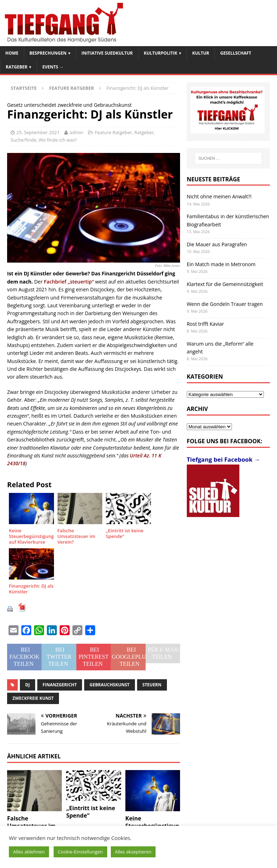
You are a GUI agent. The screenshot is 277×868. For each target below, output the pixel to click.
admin (76, 132)
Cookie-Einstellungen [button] (80, 852)
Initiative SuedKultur (107, 53)
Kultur (201, 53)
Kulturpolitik (161, 53)
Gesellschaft (236, 53)
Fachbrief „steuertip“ (69, 282)
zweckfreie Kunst (33, 698)
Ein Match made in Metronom (221, 264)
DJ (28, 685)
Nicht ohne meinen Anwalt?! (219, 196)
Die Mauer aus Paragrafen (217, 244)
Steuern (152, 685)
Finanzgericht (60, 685)
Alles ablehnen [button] (29, 852)
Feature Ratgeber (113, 132)
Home (12, 53)
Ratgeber (17, 67)
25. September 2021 (38, 132)
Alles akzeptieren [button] (133, 852)
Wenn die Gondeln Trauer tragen (225, 304)
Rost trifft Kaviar (205, 324)
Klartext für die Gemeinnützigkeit (225, 284)
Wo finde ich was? (58, 140)
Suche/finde (23, 140)
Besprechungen (48, 53)
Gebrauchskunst (110, 685)
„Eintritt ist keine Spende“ (91, 812)
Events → (53, 67)
